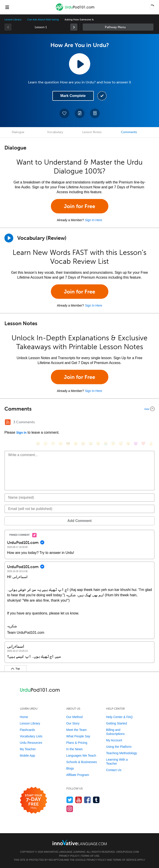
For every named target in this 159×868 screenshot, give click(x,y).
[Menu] (7, 7)
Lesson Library (13, 20)
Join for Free (79, 206)
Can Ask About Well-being (43, 20)
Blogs (70, 768)
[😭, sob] (106, 444)
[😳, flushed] (46, 444)
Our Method (75, 717)
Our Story (73, 723)
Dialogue (18, 132)
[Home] (76, 10)
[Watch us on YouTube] (79, 800)
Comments (129, 132)
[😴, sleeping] (121, 444)
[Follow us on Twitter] (70, 800)
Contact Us (114, 770)
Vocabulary (55, 132)
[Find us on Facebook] (87, 800)
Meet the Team (77, 730)
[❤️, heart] (143, 444)
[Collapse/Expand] (79, 409)
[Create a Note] (80, 113)
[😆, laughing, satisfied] (83, 444)
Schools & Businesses (82, 762)
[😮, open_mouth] (128, 444)
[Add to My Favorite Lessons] (64, 113)
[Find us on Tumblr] (96, 800)
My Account (114, 740)
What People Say (78, 736)
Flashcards (27, 730)
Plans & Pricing (77, 743)
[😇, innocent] (113, 444)
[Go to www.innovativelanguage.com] (80, 842)
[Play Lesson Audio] (80, 64)
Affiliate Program (78, 775)
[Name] (79, 498)
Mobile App (28, 756)
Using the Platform (119, 747)
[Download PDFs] (95, 113)
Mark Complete (73, 96)
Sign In (21, 433)
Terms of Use (90, 856)
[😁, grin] (53, 444)
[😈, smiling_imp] (136, 444)
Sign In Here (94, 220)
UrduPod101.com (127, 852)
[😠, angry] (76, 444)
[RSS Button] (8, 422)
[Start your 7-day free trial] (34, 800)
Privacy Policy (69, 856)
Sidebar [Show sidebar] (118, 27)
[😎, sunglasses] (68, 444)
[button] (152, 7)
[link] (74, 27)
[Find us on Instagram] (70, 809)
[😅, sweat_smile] (91, 444)
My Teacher (28, 749)
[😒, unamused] (61, 444)
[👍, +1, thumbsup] (151, 444)
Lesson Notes (92, 132)
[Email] (79, 509)
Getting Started (117, 723)
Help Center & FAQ (119, 717)
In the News (75, 749)
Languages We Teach (81, 756)
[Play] (9, 238)
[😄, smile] (38, 444)
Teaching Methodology (122, 753)
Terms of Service (125, 860)
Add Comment (79, 521)
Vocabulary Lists (31, 736)
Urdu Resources (31, 743)
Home (24, 717)
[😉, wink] (98, 444)
